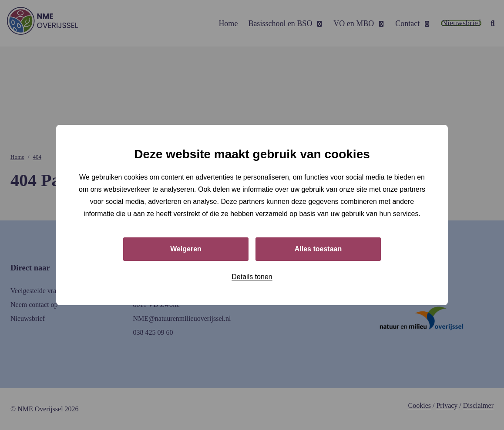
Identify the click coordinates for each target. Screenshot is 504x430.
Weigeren (186, 249)
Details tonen (252, 277)
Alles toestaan (318, 249)
